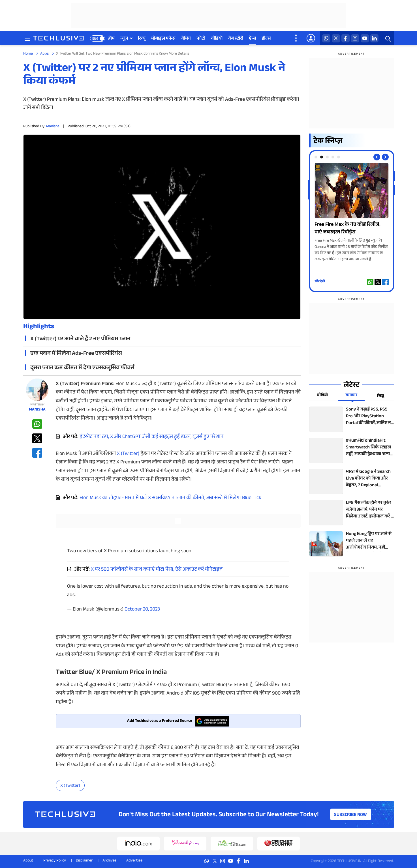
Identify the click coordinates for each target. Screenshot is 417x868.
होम (111, 39)
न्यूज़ (124, 39)
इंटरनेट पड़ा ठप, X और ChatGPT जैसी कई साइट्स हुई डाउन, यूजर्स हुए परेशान (151, 437)
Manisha (53, 127)
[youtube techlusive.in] (365, 38)
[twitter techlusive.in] (336, 38)
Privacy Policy (55, 861)
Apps (44, 54)
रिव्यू (142, 39)
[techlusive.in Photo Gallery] (352, 213)
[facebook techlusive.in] (346, 38)
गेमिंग (186, 39)
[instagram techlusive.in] (355, 38)
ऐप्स (252, 39)
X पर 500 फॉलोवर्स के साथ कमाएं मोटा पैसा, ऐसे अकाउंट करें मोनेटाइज (157, 570)
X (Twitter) (128, 454)
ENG (95, 39)
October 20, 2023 (142, 610)
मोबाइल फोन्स (163, 39)
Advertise (134, 861)
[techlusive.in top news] (352, 419)
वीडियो (217, 39)
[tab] (316, 157)
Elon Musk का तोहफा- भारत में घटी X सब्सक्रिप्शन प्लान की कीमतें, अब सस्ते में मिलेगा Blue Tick (170, 498)
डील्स (266, 39)
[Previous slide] (377, 157)
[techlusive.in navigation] (27, 38)
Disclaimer (84, 861)
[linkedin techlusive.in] (374, 38)
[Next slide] (385, 157)
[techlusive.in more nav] (296, 38)
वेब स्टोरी (236, 39)
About (28, 861)
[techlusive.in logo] (58, 39)
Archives (109, 861)
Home (28, 54)
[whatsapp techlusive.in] (326, 38)
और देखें (320, 282)
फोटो (201, 39)
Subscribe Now (350, 815)
